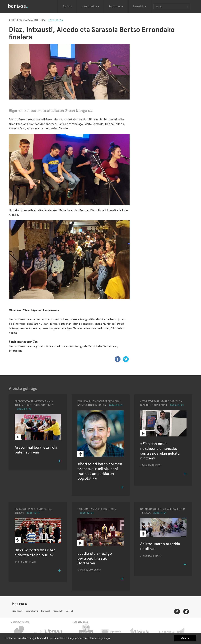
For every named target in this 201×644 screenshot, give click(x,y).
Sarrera (67, 6)
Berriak (70, 611)
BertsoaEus (23, 6)
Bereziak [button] (139, 6)
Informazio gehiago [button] (99, 638)
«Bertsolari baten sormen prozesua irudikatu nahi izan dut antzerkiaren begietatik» (100, 471)
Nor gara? (17, 611)
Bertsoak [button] (116, 6)
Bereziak (58, 611)
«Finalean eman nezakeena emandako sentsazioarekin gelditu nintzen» (160, 451)
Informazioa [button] (91, 6)
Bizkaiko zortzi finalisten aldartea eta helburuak (35, 552)
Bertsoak (46, 611)
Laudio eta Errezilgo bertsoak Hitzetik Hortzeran (95, 558)
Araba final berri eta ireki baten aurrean (36, 450)
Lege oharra (32, 611)
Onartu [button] (185, 638)
